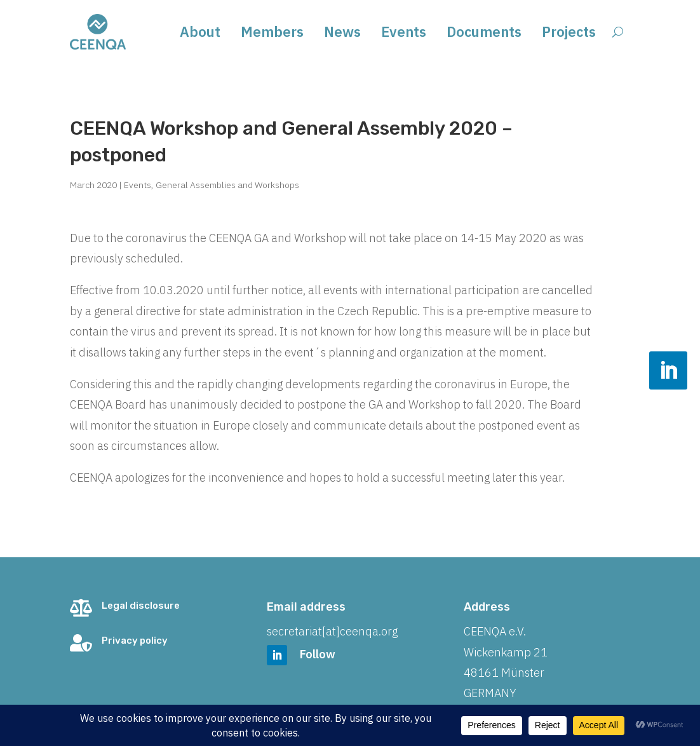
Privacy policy (135, 641)
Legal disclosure (141, 606)
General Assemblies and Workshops (227, 185)
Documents (484, 34)
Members (272, 34)
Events (404, 34)
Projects (569, 34)
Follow (318, 654)
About (200, 34)
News (342, 34)
